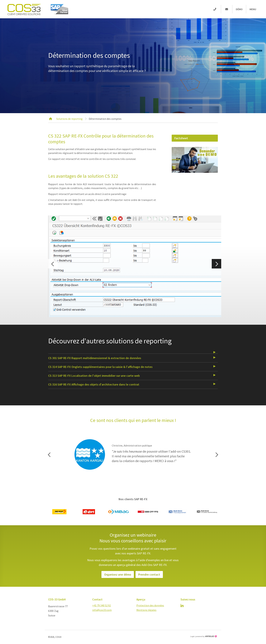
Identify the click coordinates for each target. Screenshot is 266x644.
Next (216, 264)
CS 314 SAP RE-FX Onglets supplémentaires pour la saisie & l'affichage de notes (100, 367)
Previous (53, 264)
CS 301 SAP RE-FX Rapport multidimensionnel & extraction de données (95, 358)
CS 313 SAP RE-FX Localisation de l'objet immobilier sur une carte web (94, 376)
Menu (253, 9)
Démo (239, 9)
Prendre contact (149, 574)
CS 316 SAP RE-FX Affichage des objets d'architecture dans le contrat (94, 384)
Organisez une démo (118, 574)
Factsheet (181, 138)
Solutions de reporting (69, 119)
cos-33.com (24, 9)
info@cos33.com (102, 610)
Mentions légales (146, 610)
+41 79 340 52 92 (102, 605)
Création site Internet (206, 636)
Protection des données (150, 605)
